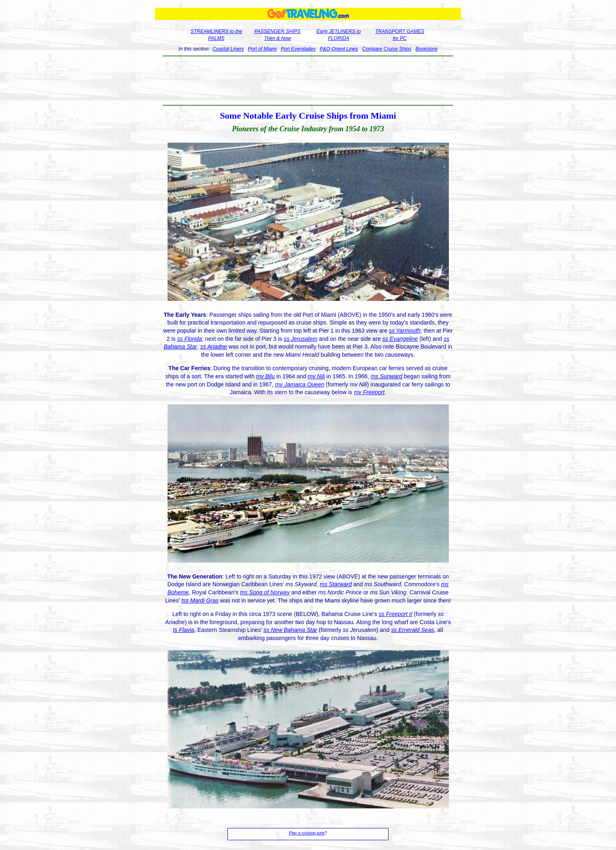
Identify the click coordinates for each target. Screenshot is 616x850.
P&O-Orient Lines (339, 49)
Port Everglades (298, 49)
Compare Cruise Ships (387, 49)
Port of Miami (262, 49)
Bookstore (426, 49)
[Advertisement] (308, 81)
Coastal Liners (228, 49)
